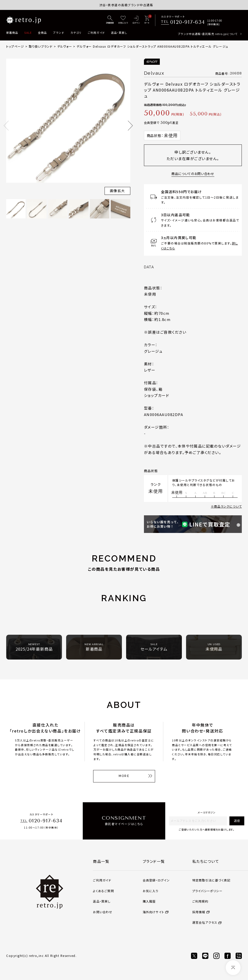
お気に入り (151, 891)
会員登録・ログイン (156, 880)
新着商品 (12, 33)
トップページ (15, 46)
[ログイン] (136, 20)
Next (130, 126)
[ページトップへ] (233, 968)
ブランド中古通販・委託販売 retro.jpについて (208, 34)
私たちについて (206, 861)
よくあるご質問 (103, 891)
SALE (28, 33)
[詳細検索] (110, 20)
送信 (237, 821)
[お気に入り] (123, 20)
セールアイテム (154, 647)
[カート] (147, 20)
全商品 (42, 33)
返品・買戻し (119, 33)
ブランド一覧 (154, 861)
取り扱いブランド (41, 46)
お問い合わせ (103, 912)
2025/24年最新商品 (34, 647)
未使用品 (214, 647)
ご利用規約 (200, 901)
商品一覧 (101, 861)
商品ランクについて (228, 506)
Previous (6, 126)
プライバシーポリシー (207, 891)
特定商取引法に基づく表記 (211, 880)
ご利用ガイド (96, 33)
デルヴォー (65, 46)
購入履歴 (149, 901)
